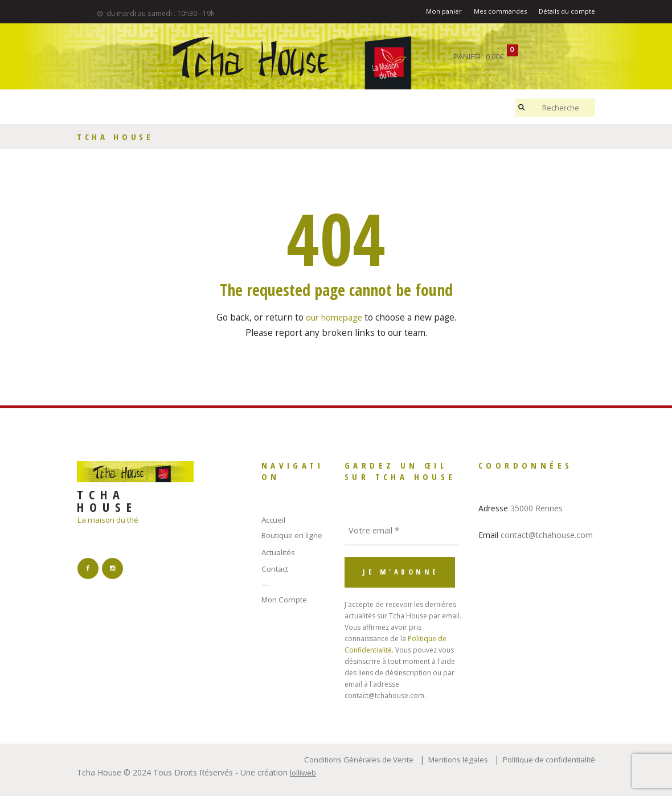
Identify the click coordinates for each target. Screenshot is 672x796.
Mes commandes (495, 13)
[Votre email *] (401, 530)
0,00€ (496, 57)
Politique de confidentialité (546, 758)
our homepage (334, 317)
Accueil (274, 520)
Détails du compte (565, 13)
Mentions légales (452, 758)
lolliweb (304, 771)
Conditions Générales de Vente (349, 758)
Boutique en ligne (294, 535)
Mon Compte (286, 599)
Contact (276, 569)
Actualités (279, 552)
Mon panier (437, 13)
